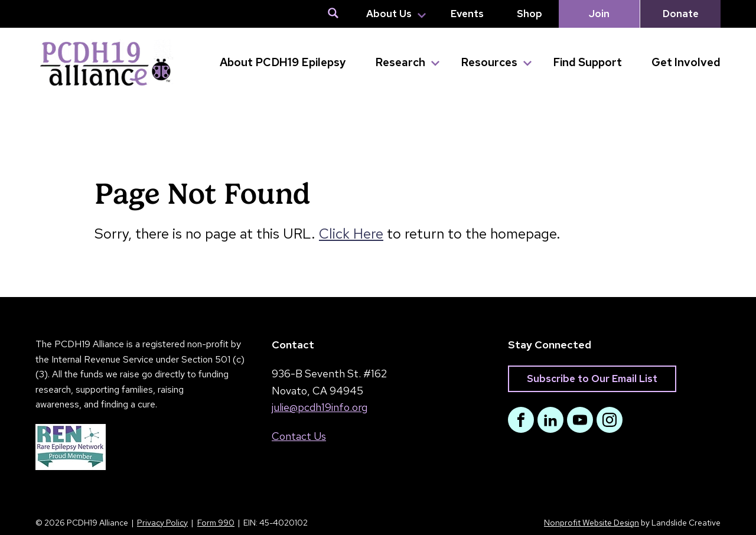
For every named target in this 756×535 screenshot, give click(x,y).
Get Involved (686, 62)
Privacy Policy (162, 523)
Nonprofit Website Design (592, 523)
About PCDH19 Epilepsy (283, 62)
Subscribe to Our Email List (592, 379)
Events (467, 14)
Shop (529, 14)
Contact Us (299, 436)
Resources (489, 62)
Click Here (351, 234)
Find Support (587, 62)
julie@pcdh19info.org (320, 407)
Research (400, 62)
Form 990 (216, 523)
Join (599, 14)
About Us (389, 14)
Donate (681, 14)
